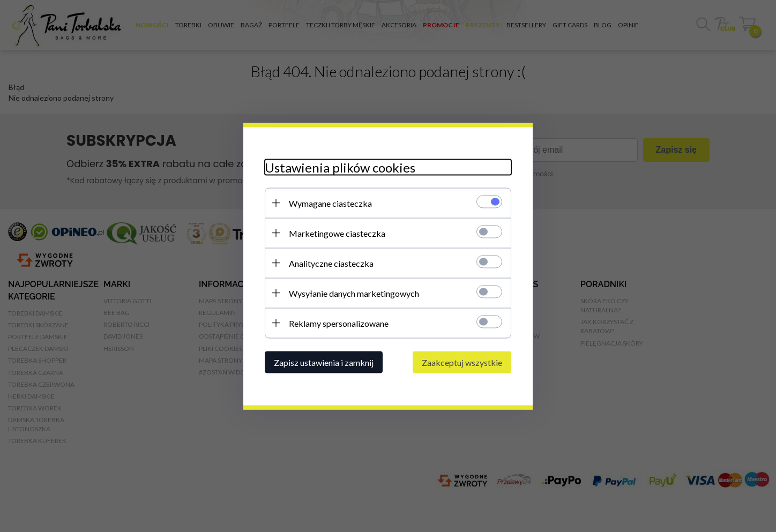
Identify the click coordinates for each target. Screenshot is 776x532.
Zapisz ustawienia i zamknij (324, 362)
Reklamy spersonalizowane (339, 323)
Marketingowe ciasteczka (337, 233)
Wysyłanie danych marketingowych (354, 293)
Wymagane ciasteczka (330, 203)
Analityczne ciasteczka (331, 263)
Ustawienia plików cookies (340, 167)
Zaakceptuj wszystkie (462, 362)
